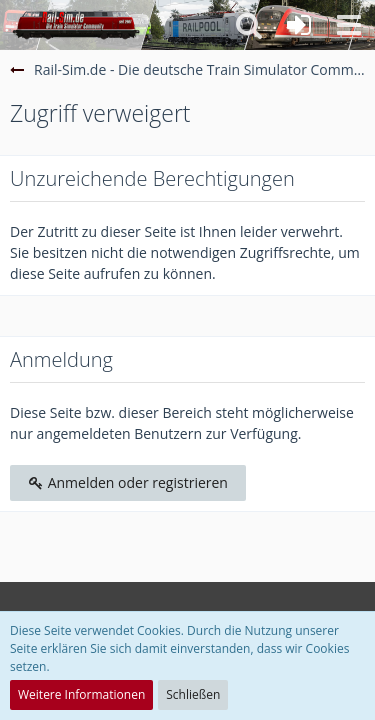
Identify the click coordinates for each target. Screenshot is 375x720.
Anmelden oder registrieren (128, 482)
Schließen (193, 694)
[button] (349, 25)
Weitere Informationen (81, 694)
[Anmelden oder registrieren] (299, 25)
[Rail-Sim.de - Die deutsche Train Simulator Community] (76, 25)
